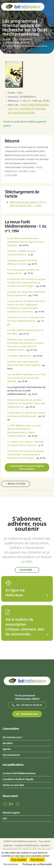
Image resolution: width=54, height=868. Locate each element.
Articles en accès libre (17, 42)
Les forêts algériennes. (19, 356)
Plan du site (30, 849)
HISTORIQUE (26, 109)
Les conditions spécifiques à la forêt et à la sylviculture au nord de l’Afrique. (26, 378)
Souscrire (27, 570)
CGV (5, 818)
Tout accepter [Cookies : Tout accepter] (19, 860)
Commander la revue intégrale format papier (27, 467)
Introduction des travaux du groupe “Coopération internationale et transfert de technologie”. (26, 282)
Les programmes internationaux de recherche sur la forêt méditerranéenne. (26, 391)
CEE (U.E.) (13, 109)
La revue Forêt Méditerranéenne (19, 773)
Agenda (7, 749)
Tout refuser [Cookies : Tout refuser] (37, 860)
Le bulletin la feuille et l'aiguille (18, 779)
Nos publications (23, 39)
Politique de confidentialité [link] (37, 864)
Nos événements (11, 755)
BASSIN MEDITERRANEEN (35, 105)
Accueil (7, 39)
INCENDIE (40, 109)
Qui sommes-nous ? (13, 737)
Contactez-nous (27, 714)
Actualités (8, 743)
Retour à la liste (16, 484)
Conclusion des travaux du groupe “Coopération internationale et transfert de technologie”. (26, 454)
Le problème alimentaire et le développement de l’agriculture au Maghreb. (26, 242)
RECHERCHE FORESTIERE (22, 113)
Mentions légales (11, 813)
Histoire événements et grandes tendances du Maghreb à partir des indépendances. (26, 403)
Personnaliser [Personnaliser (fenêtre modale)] (11, 864)
